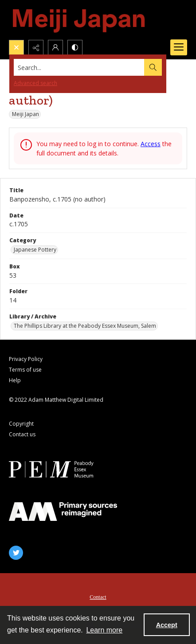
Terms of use (25, 370)
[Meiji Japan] (79, 20)
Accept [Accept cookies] (167, 625)
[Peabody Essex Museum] (63, 469)
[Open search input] (16, 47)
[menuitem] (98, 596)
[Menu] (179, 47)
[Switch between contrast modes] (75, 47)
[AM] (63, 512)
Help (15, 380)
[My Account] (55, 47)
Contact (98, 597)
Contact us (22, 434)
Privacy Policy (26, 359)
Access (151, 144)
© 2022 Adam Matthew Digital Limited (56, 400)
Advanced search (35, 83)
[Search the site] (79, 67)
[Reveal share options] (36, 47)
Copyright (21, 424)
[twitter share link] (16, 553)
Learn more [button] (104, 630)
